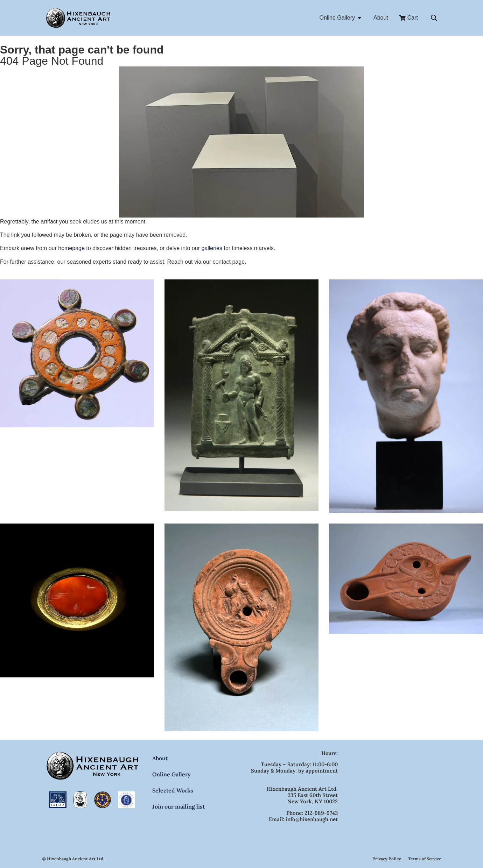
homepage (71, 248)
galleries (212, 248)
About (160, 758)
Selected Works (173, 790)
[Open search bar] (434, 18)
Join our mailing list (178, 806)
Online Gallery (171, 774)
